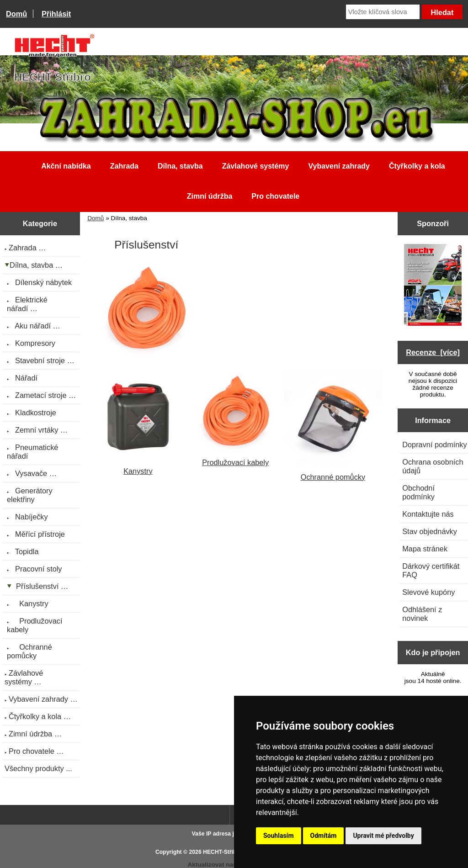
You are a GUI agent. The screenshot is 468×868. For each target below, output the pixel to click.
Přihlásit (56, 14)
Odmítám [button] (324, 836)
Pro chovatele (275, 196)
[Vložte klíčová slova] (383, 12)
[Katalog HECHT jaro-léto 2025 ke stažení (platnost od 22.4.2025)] (433, 286)
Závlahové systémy (256, 166)
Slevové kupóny (428, 592)
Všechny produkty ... (38, 768)
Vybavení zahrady (339, 166)
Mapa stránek (425, 549)
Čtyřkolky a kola (417, 166)
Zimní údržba (210, 196)
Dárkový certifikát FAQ (431, 570)
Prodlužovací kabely (236, 458)
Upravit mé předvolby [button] (383, 836)
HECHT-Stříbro (223, 852)
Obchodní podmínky (418, 492)
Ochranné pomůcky (333, 473)
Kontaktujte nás (428, 514)
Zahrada (124, 166)
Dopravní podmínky (434, 445)
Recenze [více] (433, 352)
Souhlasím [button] (279, 836)
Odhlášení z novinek (422, 614)
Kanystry (138, 467)
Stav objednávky (430, 531)
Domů (16, 14)
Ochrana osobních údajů (433, 466)
